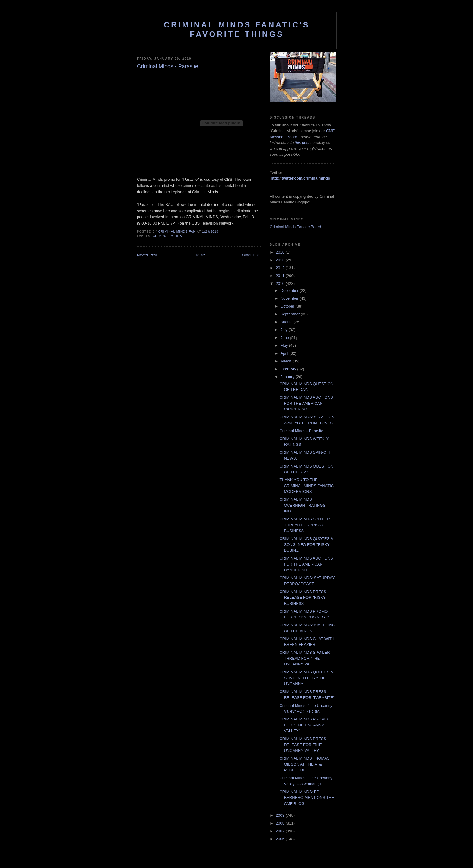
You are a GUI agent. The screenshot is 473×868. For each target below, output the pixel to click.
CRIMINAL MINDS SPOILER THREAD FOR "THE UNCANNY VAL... (305, 658)
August (287, 322)
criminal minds (167, 236)
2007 (281, 831)
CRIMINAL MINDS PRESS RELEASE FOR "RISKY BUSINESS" (303, 598)
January (288, 377)
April (285, 353)
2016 (281, 252)
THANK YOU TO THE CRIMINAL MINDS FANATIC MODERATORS (306, 486)
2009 (281, 815)
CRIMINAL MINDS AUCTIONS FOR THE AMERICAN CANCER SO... (306, 403)
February (289, 369)
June (285, 338)
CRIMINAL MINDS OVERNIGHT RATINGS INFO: (302, 505)
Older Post (251, 255)
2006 (281, 839)
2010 (281, 284)
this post (302, 143)
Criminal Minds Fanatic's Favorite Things (237, 29)
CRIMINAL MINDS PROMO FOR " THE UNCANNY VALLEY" (303, 725)
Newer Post (147, 255)
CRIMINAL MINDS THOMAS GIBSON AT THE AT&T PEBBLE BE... (304, 764)
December (290, 290)
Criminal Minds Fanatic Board (295, 227)
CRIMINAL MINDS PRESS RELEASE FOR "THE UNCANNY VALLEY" (303, 745)
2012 (281, 268)
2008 (281, 823)
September (291, 314)
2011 (281, 276)
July (285, 330)
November (290, 298)
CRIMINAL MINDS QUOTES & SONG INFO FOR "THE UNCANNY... (306, 678)
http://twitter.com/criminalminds (300, 178)
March (287, 361)
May (285, 345)
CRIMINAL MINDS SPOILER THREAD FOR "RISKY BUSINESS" (305, 525)
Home (200, 255)
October (288, 306)
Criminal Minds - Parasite (301, 431)
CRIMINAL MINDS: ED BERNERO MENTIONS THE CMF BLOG (307, 798)
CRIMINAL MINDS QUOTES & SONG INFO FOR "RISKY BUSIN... (306, 544)
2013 (281, 260)
